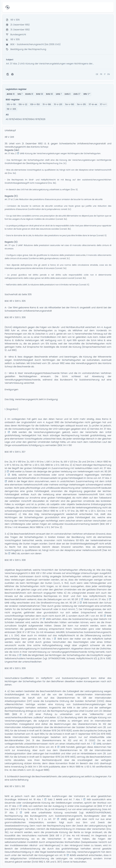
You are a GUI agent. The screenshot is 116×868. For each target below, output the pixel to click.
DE (97, 74)
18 (11, 94)
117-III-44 (93, 104)
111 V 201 (26, 714)
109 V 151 (35, 462)
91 (29, 94)
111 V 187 (26, 632)
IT (105, 74)
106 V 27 (61, 836)
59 (40, 94)
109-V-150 (35, 104)
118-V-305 (11, 109)
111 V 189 (17, 462)
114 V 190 (67, 445)
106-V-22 (23, 104)
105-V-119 (11, 104)
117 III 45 (107, 806)
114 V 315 (38, 767)
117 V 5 (19, 809)
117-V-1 (103, 104)
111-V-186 (47, 104)
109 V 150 (41, 573)
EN (109, 74)
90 (49, 94)
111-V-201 (58, 104)
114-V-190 (70, 104)
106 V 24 (51, 462)
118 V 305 (9, 137)
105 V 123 (68, 462)
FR (101, 74)
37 (77, 94)
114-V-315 (81, 104)
